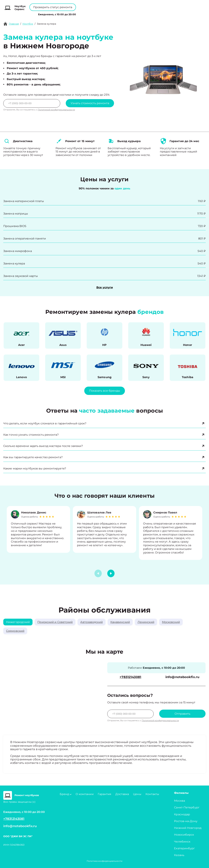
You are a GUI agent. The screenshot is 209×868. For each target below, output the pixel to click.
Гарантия (105, 794)
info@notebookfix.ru (182, 677)
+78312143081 (113, 5)
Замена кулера (46, 24)
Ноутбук (28, 24)
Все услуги (105, 287)
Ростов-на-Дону (186, 821)
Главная (14, 24)
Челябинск (182, 842)
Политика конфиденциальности (104, 861)
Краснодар (182, 814)
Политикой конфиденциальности (56, 110)
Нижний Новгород (188, 828)
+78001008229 (86, 5)
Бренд (74, 14)
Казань (179, 855)
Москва (180, 801)
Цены (109, 14)
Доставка (122, 794)
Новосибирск (184, 835)
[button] (111, 573)
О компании (92, 14)
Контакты (123, 14)
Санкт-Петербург (187, 807)
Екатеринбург (184, 848)
